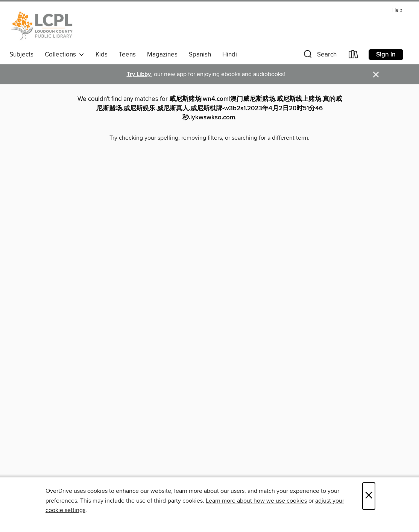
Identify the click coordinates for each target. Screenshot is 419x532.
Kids (102, 55)
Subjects (21, 55)
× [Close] (369, 496)
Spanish (200, 55)
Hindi (230, 55)
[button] (319, 56)
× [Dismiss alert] (376, 75)
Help (397, 10)
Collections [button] (65, 55)
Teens (127, 55)
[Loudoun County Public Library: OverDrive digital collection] (42, 26)
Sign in (386, 55)
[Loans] (354, 56)
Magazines (162, 55)
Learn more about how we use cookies (256, 501)
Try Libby (139, 74)
